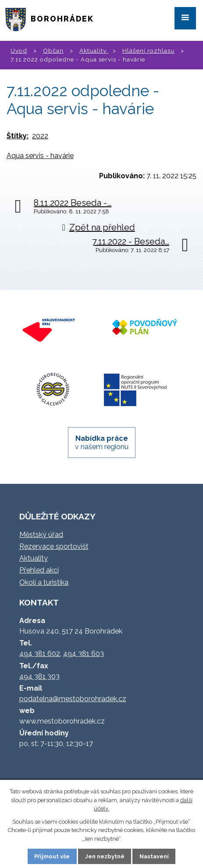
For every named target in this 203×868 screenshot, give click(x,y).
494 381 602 (40, 654)
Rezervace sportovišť (54, 546)
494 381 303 (39, 676)
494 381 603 (84, 654)
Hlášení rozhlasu (148, 50)
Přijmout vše (52, 856)
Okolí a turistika (44, 582)
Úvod (19, 50)
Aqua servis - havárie (40, 156)
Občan (53, 50)
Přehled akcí (39, 570)
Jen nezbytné (105, 856)
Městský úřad (41, 535)
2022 (40, 136)
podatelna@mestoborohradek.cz (73, 699)
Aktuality (94, 50)
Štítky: (18, 136)
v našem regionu (102, 443)
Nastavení (154, 856)
